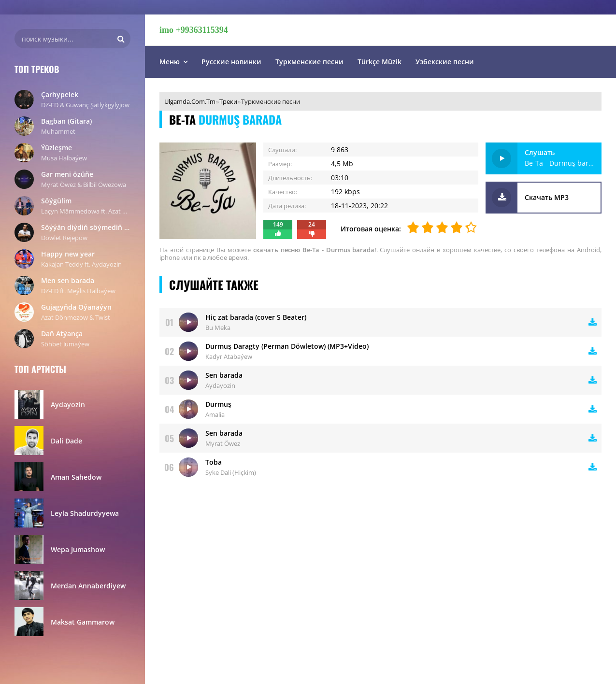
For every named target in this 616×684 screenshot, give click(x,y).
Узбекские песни (445, 62)
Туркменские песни (309, 62)
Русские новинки (231, 62)
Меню (170, 62)
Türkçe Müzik (380, 62)
